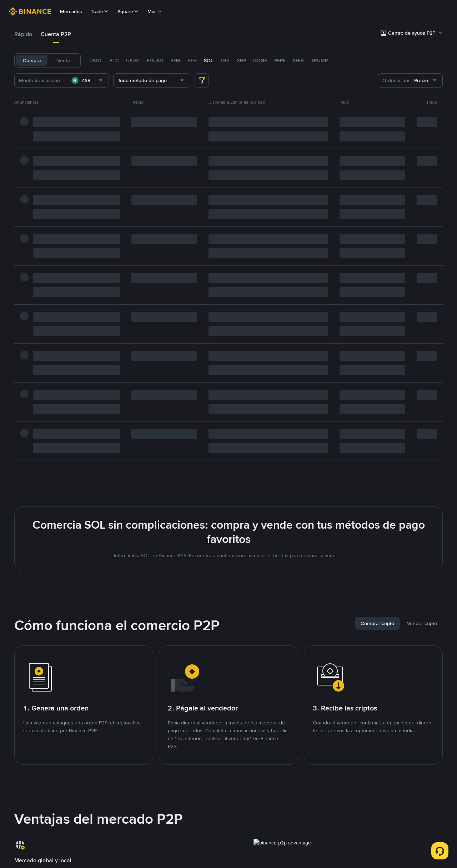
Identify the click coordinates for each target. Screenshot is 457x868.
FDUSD (155, 60)
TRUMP (319, 60)
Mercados (71, 11)
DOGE (260, 60)
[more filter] (202, 80)
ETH (192, 60)
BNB (175, 60)
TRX (225, 60)
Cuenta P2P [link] (56, 34)
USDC (133, 60)
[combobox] (88, 80)
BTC (114, 60)
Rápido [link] (23, 34)
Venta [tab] (63, 60)
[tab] (23, 34)
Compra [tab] (32, 60)
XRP (241, 60)
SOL (209, 60)
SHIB (298, 60)
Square (128, 11)
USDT (96, 60)
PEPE (280, 60)
